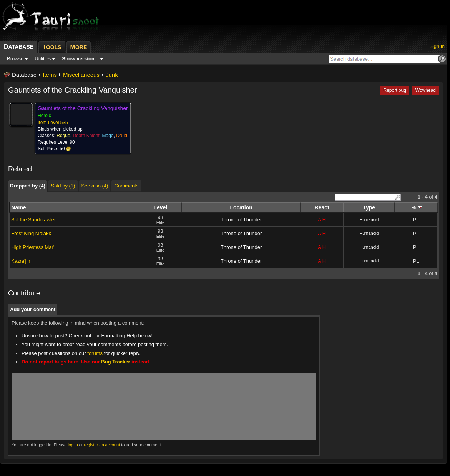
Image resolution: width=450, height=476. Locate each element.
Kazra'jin (21, 261)
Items (50, 75)
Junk (112, 75)
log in (73, 445)
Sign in (437, 46)
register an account (102, 445)
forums (95, 353)
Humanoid (369, 219)
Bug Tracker (115, 362)
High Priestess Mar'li (34, 247)
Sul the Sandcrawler (33, 220)
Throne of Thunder (241, 220)
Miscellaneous (81, 75)
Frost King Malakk (31, 233)
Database (24, 75)
